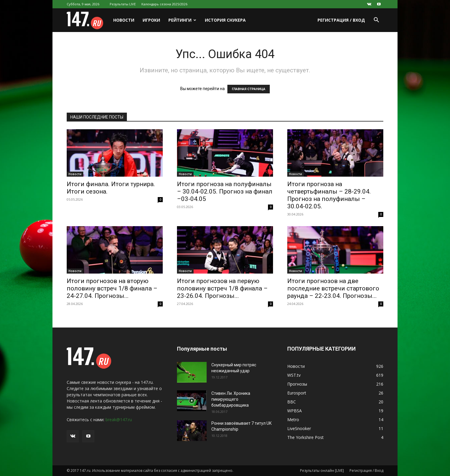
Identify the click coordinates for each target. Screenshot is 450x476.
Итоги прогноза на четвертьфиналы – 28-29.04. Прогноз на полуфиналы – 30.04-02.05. (329, 195)
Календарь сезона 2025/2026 (164, 4)
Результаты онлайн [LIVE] (322, 471)
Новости (124, 20)
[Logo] (88, 20)
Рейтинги (182, 20)
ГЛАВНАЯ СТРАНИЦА (249, 89)
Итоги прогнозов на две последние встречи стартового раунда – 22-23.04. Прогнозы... (333, 288)
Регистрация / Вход (341, 20)
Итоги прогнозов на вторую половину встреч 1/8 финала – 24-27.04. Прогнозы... (112, 288)
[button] (376, 21)
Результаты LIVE (123, 4)
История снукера (225, 20)
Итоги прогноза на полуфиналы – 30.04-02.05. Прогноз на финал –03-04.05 (225, 191)
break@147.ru (119, 420)
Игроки (151, 20)
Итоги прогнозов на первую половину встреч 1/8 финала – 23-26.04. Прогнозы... (222, 288)
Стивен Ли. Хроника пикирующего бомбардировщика (231, 399)
